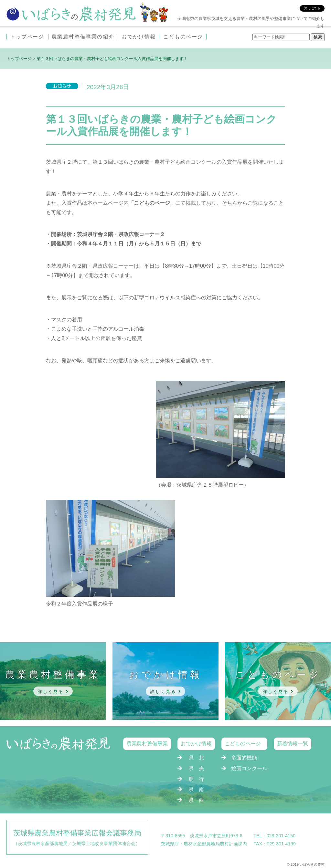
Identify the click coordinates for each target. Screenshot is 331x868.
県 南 (196, 789)
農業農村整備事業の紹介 (83, 37)
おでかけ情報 (139, 37)
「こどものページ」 (152, 203)
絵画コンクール (249, 768)
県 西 (196, 800)
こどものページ (183, 37)
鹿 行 (196, 779)
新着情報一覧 (293, 744)
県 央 (196, 768)
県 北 (196, 758)
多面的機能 (244, 758)
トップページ (27, 37)
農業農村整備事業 (147, 744)
